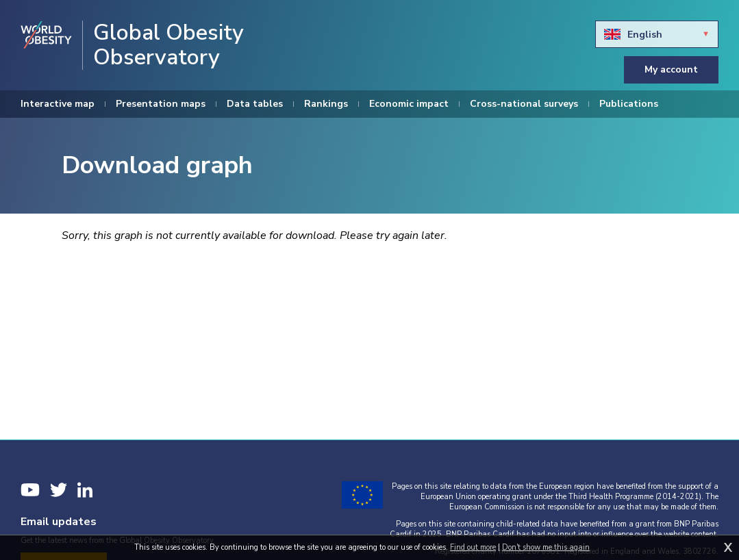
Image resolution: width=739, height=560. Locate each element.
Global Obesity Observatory (168, 45)
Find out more (473, 547)
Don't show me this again (546, 547)
